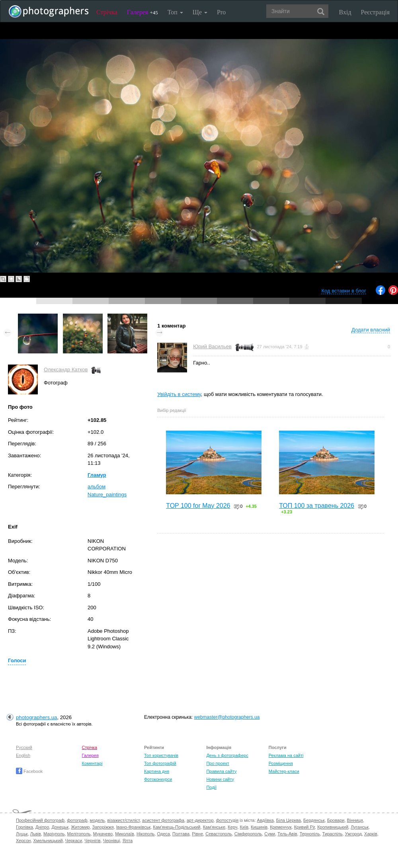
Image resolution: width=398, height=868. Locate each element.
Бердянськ (314, 820)
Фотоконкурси (158, 779)
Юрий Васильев (212, 346)
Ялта (128, 841)
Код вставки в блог (344, 291)
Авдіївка (265, 820)
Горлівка (24, 827)
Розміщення (281, 763)
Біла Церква (289, 820)
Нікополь (145, 834)
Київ (244, 827)
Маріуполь (54, 834)
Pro (221, 12)
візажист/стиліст (123, 820)
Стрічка (107, 12)
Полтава (181, 834)
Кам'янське (214, 827)
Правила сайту (221, 771)
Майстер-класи (284, 771)
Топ (175, 12)
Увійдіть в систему (179, 394)
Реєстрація (375, 12)
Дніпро (42, 827)
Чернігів (92, 841)
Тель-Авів (287, 834)
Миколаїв (125, 834)
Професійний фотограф (40, 820)
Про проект (218, 763)
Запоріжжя (103, 827)
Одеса (163, 834)
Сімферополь (248, 834)
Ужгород (353, 834)
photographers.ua (36, 717)
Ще (200, 12)
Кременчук (281, 827)
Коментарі (92, 763)
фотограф (77, 820)
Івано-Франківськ (133, 827)
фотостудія (227, 820)
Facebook (29, 771)
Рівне (197, 834)
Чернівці (112, 841)
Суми (270, 834)
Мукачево (103, 834)
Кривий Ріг (304, 827)
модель (98, 820)
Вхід (345, 12)
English (23, 755)
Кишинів (259, 827)
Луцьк (22, 834)
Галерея (142, 12)
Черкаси (74, 841)
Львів (36, 834)
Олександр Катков (66, 370)
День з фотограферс (227, 755)
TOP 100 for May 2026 (198, 506)
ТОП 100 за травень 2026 (317, 506)
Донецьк (60, 827)
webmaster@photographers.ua (227, 717)
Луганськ (360, 827)
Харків (371, 834)
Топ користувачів (161, 755)
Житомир (80, 827)
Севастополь (219, 834)
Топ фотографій (160, 763)
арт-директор (200, 820)
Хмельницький (48, 841)
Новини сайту (220, 779)
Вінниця (355, 820)
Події (211, 787)
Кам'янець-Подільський (177, 827)
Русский (24, 747)
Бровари (336, 820)
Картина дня (157, 771)
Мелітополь (79, 834)
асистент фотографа (163, 820)
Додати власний (371, 330)
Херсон (23, 841)
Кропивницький (333, 827)
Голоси (17, 660)
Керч (232, 827)
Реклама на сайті (286, 755)
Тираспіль (333, 834)
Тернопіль (310, 834)
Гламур (97, 475)
